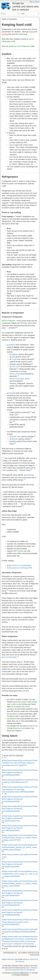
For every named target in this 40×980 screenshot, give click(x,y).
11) (17, 368)
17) (24, 426)
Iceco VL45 (16, 367)
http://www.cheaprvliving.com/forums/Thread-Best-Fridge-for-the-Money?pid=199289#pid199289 (20, 773)
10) (32, 364)
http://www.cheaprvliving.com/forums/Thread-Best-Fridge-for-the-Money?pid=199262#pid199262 (20, 828)
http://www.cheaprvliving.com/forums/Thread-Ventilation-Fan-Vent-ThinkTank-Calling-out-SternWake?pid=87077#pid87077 (20, 763)
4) (30, 290)
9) (32, 361)
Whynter (15, 439)
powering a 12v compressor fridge (22, 46)
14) (31, 412)
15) (18, 414)
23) (23, 506)
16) (14, 421)
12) (18, 376)
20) (15, 443)
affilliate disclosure (8, 959)
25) (18, 657)
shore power (22, 702)
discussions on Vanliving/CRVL (21, 568)
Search (19, 14)
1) (31, 116)
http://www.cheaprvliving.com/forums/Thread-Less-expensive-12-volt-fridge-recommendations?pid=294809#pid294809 (20, 789)
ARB (13, 357)
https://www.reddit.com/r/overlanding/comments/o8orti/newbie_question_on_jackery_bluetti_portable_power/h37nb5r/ (20, 838)
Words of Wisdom (9, 321)
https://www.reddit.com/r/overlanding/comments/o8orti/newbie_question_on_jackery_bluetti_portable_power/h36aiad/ (20, 847)
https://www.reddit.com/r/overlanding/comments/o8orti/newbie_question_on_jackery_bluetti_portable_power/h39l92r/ (20, 884)
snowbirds (11, 716)
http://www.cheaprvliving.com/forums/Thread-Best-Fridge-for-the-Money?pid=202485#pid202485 (20, 799)
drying (32, 32)
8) (34, 359)
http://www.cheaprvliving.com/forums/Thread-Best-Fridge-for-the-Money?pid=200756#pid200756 (20, 903)
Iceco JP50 (16, 374)
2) (10, 200)
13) (14, 400)
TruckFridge (16, 359)
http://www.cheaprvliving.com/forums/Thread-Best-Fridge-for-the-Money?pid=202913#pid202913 (20, 818)
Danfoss (12, 345)
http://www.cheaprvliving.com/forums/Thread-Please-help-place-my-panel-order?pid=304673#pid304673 (20, 922)
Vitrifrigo (15, 354)
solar (25, 335)
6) (33, 354)
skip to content (34, 2)
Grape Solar (16, 437)
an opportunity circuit (22, 707)
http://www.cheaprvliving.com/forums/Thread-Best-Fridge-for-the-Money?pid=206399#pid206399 (20, 912)
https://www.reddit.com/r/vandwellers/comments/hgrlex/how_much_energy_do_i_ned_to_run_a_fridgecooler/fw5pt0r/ (20, 874)
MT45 (28, 475)
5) (17, 327)
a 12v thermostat (10, 657)
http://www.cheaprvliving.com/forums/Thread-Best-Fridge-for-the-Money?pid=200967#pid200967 (20, 864)
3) (9, 202)
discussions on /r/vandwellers (20, 565)
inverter (20, 551)
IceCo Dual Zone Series (20, 379)
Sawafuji (12, 393)
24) (8, 590)
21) (31, 470)
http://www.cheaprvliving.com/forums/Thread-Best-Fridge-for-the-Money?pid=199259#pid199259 (20, 809)
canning (5, 34)
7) (30, 356)
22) (25, 479)
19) (31, 438)
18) (34, 436)
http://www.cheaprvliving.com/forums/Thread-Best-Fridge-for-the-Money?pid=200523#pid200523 (20, 893)
